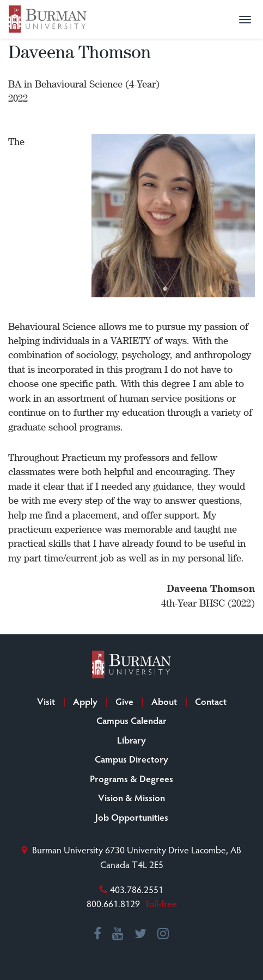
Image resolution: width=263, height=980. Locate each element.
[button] (245, 20)
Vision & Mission (131, 797)
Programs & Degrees (131, 778)
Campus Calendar (131, 720)
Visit (46, 701)
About (164, 701)
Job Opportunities (132, 817)
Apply (85, 701)
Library (131, 740)
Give (124, 701)
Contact (211, 701)
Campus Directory (131, 759)
